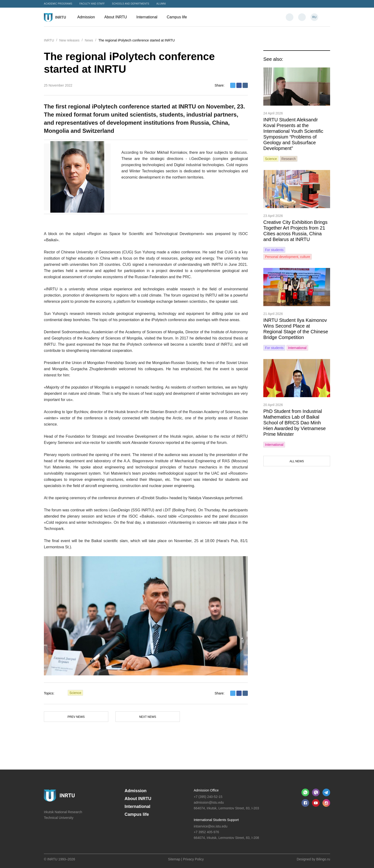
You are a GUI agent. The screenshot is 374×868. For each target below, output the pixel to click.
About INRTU (118, 17)
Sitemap (174, 859)
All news (297, 461)
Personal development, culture (288, 257)
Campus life (179, 17)
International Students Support (216, 820)
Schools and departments (131, 4)
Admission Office (206, 790)
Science (75, 693)
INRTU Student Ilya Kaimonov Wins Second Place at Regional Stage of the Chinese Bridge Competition (296, 329)
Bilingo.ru (323, 859)
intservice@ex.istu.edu (210, 826)
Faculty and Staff (92, 4)
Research (289, 159)
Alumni (161, 4)
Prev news (76, 717)
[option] (146, 616)
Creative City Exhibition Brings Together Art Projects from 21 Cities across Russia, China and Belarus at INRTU (295, 231)
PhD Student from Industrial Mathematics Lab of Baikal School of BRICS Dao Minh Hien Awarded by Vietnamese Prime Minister (295, 423)
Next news (148, 717)
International (149, 17)
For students (274, 250)
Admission (88, 17)
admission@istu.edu (209, 802)
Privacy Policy (193, 859)
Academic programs (58, 4)
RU (314, 17)
